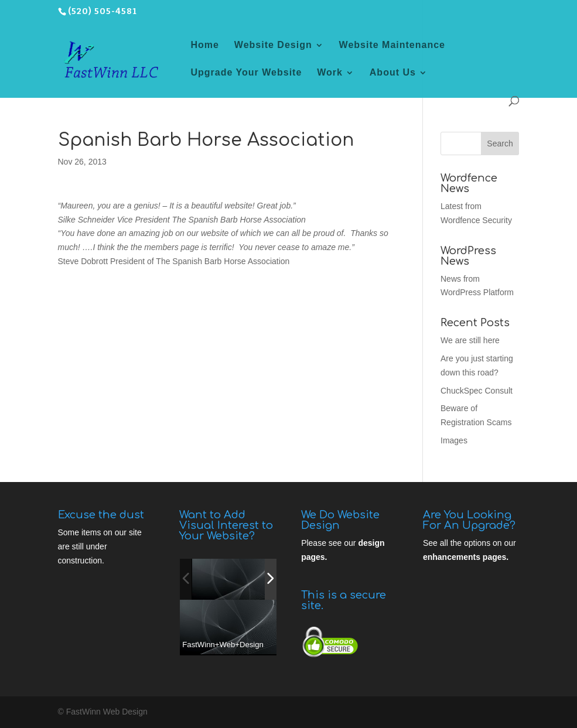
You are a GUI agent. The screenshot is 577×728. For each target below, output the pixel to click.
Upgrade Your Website (247, 73)
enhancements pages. (466, 557)
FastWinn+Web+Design (223, 645)
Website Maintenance (392, 45)
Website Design (273, 45)
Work (330, 73)
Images (454, 440)
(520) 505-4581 (103, 11)
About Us (393, 73)
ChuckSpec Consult (477, 391)
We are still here (470, 340)
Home (205, 45)
